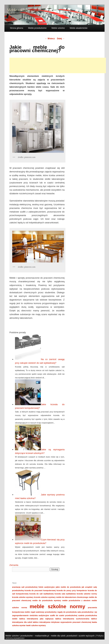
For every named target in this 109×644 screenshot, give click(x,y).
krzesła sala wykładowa (65, 594)
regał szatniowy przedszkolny (44, 612)
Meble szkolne (58, 28)
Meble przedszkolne (37, 28)
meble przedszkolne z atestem (76, 600)
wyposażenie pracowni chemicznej (76, 622)
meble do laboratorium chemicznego (72, 597)
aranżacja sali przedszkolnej (25, 587)
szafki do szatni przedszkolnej (64, 615)
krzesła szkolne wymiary (23, 597)
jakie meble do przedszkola (68, 587)
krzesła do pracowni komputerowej (40, 590)
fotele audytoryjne (47, 587)
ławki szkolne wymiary (36, 625)
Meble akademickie (79, 28)
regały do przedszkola (67, 612)
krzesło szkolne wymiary (45, 597)
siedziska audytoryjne (39, 615)
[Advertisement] (58, 65)
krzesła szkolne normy (87, 594)
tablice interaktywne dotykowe (46, 622)
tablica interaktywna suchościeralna (72, 619)
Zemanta (14, 565)
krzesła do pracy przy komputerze (72, 590)
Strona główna (17, 28)
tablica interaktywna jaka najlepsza (36, 619)
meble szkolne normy (57, 606)
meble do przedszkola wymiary (47, 600)
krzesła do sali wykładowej (41, 594)
